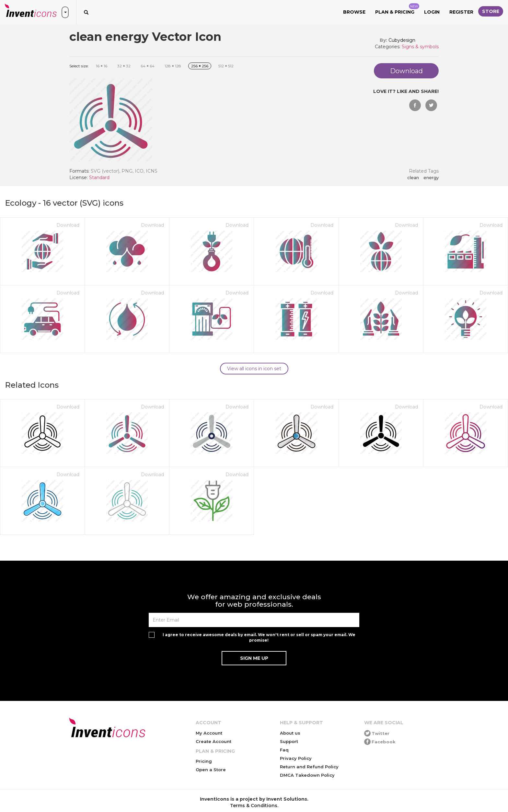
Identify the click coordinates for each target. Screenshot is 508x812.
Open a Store (211, 770)
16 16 (102, 66)
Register (461, 12)
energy (431, 178)
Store (491, 11)
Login (432, 12)
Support (289, 741)
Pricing (204, 761)
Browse (354, 12)
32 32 (124, 66)
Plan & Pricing (397, 9)
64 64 (148, 66)
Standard (99, 177)
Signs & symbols (420, 47)
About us (290, 733)
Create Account (214, 741)
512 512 (226, 66)
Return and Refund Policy (309, 767)
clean (413, 178)
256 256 (200, 66)
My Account (209, 733)
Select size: (79, 66)
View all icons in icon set (254, 369)
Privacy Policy (296, 758)
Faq (284, 750)
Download (68, 225)
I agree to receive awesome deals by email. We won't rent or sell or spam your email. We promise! (259, 637)
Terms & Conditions (254, 806)
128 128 (173, 66)
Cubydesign (402, 40)
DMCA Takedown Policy (307, 775)
